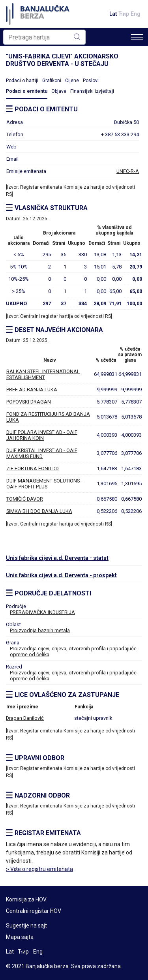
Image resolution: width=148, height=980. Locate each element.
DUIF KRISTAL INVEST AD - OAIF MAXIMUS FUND (42, 453)
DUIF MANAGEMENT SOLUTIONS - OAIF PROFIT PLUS (44, 484)
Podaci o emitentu (27, 91)
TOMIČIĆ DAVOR (25, 499)
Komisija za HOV (26, 899)
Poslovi (91, 81)
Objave (59, 91)
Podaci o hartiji (22, 81)
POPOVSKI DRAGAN (29, 402)
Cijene (72, 81)
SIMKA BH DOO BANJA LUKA (39, 511)
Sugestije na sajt (26, 926)
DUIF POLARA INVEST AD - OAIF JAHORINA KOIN (42, 435)
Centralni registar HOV (34, 911)
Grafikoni (52, 81)
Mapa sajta (20, 937)
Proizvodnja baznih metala (40, 630)
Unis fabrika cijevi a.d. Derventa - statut (57, 558)
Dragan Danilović (25, 718)
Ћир (124, 14)
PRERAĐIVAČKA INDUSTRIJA (42, 612)
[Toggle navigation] (137, 37)
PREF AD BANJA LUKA (32, 390)
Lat (113, 14)
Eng (136, 14)
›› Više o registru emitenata (39, 869)
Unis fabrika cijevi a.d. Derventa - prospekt (61, 575)
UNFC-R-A (128, 171)
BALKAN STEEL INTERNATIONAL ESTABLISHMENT (43, 374)
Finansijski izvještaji (92, 91)
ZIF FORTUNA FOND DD (33, 468)
